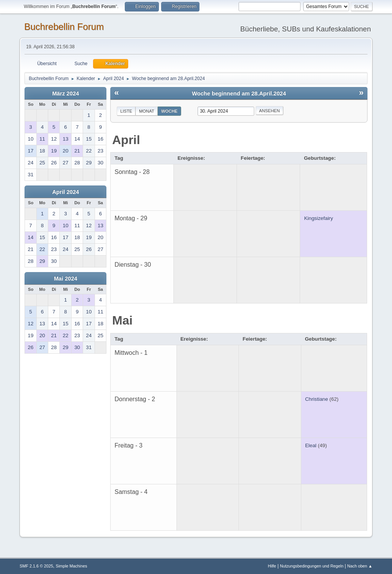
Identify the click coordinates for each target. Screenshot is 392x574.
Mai (122, 320)
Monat (147, 111)
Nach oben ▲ (360, 566)
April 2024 (65, 192)
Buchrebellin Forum (64, 27)
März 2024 (65, 93)
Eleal (311, 445)
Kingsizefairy (318, 218)
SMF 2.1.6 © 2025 (36, 566)
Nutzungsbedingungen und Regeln (312, 566)
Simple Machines (72, 566)
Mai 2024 (66, 279)
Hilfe (272, 566)
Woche (169, 111)
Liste (126, 111)
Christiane (317, 399)
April (126, 140)
